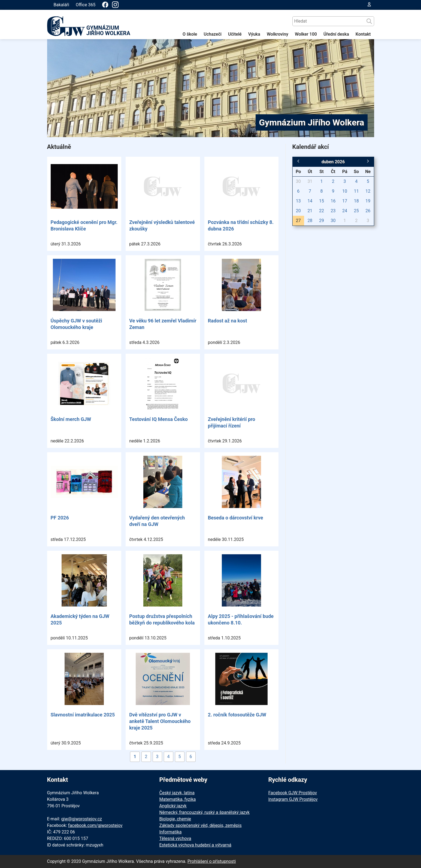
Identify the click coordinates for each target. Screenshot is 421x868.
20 (298, 211)
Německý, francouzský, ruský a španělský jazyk (205, 812)
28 (310, 221)
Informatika (171, 832)
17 (345, 201)
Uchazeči (212, 34)
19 (368, 201)
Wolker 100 (306, 34)
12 (368, 191)
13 (298, 201)
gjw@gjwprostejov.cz (81, 819)
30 (298, 181)
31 (310, 181)
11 (356, 191)
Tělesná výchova (175, 838)
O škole (190, 34)
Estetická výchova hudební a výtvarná (195, 845)
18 (356, 201)
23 (333, 211)
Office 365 (86, 5)
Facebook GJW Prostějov (293, 793)
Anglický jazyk (173, 806)
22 (322, 211)
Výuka (254, 34)
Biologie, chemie (175, 819)
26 (368, 211)
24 (345, 211)
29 (322, 221)
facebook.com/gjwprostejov (95, 825)
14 (310, 201)
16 (333, 201)
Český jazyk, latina (177, 793)
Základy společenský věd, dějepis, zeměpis (201, 825)
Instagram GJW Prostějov (293, 799)
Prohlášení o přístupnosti (212, 861)
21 (310, 211)
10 (345, 191)
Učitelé (235, 34)
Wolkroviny (278, 34)
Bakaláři (61, 5)
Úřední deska (336, 34)
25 (356, 211)
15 (322, 201)
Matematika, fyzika (178, 799)
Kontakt (363, 34)
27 (298, 221)
